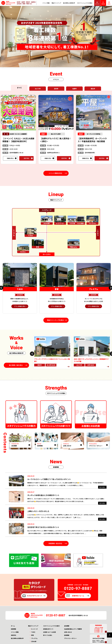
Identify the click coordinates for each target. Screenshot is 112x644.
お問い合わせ (68, 632)
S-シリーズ (34, 629)
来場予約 (13, 635)
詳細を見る (10, 158)
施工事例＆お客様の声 (69, 3)
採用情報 (67, 635)
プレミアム (34, 638)
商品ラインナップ (56, 3)
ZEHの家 (34, 642)
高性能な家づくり (48, 629)
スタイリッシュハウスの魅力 (51, 626)
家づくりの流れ (48, 635)
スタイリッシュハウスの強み (85, 3)
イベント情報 (46, 3)
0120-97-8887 (56, 615)
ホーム (13, 626)
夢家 (33, 635)
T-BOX (33, 632)
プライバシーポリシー (70, 638)
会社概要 (67, 626)
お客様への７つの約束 (50, 632)
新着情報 (13, 629)
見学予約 (26, 158)
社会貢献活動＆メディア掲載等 (73, 629)
